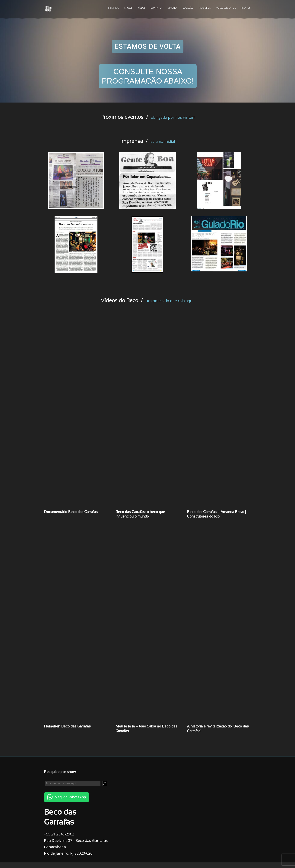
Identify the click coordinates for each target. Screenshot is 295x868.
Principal (114, 8)
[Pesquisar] (105, 783)
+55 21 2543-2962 (59, 834)
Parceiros (205, 8)
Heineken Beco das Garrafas (67, 727)
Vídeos (141, 8)
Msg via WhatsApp (70, 797)
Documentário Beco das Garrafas (71, 512)
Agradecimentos (226, 8)
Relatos (246, 8)
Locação (188, 8)
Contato (156, 8)
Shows (128, 8)
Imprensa (172, 8)
